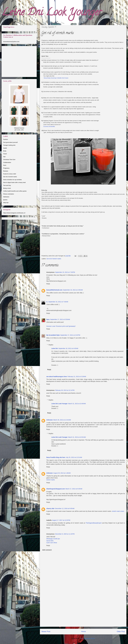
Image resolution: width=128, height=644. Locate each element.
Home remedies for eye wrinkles (12, 180)
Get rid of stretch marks (54, 259)
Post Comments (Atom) (87, 638)
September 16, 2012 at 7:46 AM (58, 302)
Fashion (6, 139)
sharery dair (50, 508)
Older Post (121, 632)
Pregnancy (6, 168)
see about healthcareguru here (57, 377)
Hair (4, 157)
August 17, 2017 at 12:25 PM (61, 520)
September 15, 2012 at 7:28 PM (65, 272)
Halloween (6, 197)
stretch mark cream (118, 511)
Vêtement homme (19, 128)
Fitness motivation (9, 194)
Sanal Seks (50, 541)
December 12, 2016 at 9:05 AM (65, 508)
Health (5, 148)
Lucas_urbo (20, 130)
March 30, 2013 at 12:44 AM (62, 420)
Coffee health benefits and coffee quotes (15, 191)
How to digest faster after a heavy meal (14, 182)
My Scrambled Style (53, 335)
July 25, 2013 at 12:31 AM (74, 457)
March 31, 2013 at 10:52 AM (77, 437)
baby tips (6, 203)
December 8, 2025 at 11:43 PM (65, 534)
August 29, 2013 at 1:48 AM (62, 473)
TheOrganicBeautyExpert (94, 523)
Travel (5, 154)
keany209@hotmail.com (54, 290)
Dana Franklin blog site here (56, 457)
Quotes (5, 200)
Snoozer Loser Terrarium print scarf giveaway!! (61, 326)
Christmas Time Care (9, 160)
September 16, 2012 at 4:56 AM (73, 290)
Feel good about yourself (10, 142)
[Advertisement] (83, 612)
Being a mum (7, 188)
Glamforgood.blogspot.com (56, 489)
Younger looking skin (9, 145)
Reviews (6, 171)
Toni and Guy (7, 185)
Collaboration (7, 162)
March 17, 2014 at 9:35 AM (74, 489)
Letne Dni (55, 348)
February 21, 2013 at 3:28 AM (77, 377)
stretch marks (51, 480)
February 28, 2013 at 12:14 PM (65, 390)
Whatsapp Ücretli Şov (53, 539)
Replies (51, 345)
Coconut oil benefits (49, 126)
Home (84, 632)
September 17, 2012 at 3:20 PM (70, 335)
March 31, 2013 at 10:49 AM (77, 404)
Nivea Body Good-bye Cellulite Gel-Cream (56, 78)
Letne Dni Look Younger (52, 13)
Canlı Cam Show (52, 543)
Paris (5, 165)
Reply (48, 284)
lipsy (48, 319)
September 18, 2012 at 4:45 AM (68, 348)
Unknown (50, 420)
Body (5, 151)
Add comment (47, 550)
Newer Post (46, 632)
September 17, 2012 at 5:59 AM (60, 319)
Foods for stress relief (10, 174)
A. (47, 302)
